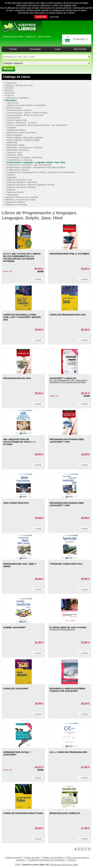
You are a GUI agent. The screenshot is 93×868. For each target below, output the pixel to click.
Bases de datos (14, 108)
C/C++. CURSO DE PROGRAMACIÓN (68, 752)
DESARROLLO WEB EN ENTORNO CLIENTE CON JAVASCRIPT (67, 690)
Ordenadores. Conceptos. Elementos (24, 157)
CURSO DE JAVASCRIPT (16, 689)
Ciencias (9, 88)
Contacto (72, 860)
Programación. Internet (18, 170)
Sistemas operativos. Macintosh (22, 182)
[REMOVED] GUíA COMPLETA (65, 813)
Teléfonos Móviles (15, 192)
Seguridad (12, 177)
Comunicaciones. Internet (19, 110)
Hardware (11, 128)
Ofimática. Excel (14, 152)
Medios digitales (14, 135)
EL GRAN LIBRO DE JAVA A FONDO (68, 627)
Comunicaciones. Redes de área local (25, 115)
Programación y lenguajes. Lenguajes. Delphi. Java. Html (36, 162)
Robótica (11, 175)
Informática (11, 100)
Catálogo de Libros (17, 77)
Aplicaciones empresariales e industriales (26, 105)
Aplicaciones (13, 103)
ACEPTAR (41, 17)
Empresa (9, 95)
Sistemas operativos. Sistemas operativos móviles (31, 185)
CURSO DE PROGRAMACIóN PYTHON (23, 813)
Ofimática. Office (15, 155)
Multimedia (12, 142)
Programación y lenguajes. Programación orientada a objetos (36, 167)
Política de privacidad (53, 857)
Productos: (80, 39)
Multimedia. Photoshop (18, 150)
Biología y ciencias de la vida (19, 85)
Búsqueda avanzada (13, 37)
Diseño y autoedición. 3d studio (22, 123)
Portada (13, 49)
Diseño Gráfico (14, 118)
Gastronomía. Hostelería (17, 98)
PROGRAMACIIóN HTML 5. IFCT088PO (69, 254)
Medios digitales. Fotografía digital (23, 140)
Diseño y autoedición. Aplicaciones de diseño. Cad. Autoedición (37, 125)
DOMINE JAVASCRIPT (14, 627)
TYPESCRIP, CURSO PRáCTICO (66, 564)
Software (11, 190)
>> (89, 849)
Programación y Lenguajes (20, 160)
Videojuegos (13, 195)
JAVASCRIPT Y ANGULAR (63, 378)
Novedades (35, 49)
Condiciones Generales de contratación (46, 860)
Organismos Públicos (15, 202)
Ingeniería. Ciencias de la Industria (22, 197)
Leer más (54, 17)
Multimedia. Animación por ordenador (24, 147)
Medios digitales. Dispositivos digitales (25, 138)
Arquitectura (11, 83)
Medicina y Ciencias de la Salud (20, 200)
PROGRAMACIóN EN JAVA (17, 378)
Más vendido (80, 49)
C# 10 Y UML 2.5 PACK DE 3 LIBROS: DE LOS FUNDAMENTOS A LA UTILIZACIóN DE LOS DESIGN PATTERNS (22, 257)
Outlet (58, 49)
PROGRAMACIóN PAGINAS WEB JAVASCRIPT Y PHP (67, 504)
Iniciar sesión (44, 37)
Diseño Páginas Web (17, 120)
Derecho (9, 90)
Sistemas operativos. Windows (21, 187)
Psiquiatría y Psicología (16, 205)
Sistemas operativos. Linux (20, 180)
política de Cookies (65, 13)
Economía (10, 93)
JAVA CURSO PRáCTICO (16, 503)
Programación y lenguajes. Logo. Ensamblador (29, 165)
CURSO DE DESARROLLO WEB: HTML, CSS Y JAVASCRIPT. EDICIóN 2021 (22, 317)
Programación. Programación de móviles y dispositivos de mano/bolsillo (41, 172)
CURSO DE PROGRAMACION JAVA (68, 315)
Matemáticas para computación (22, 133)
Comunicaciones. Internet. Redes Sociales (27, 113)
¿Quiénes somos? (13, 857)
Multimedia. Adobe (16, 145)
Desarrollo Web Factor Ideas (64, 865)
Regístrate (31, 37)
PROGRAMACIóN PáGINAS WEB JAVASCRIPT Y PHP (67, 441)
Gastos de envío (32, 857)
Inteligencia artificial (16, 130)
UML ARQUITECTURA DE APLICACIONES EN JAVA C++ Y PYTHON (19, 442)
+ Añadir (38, 279)
